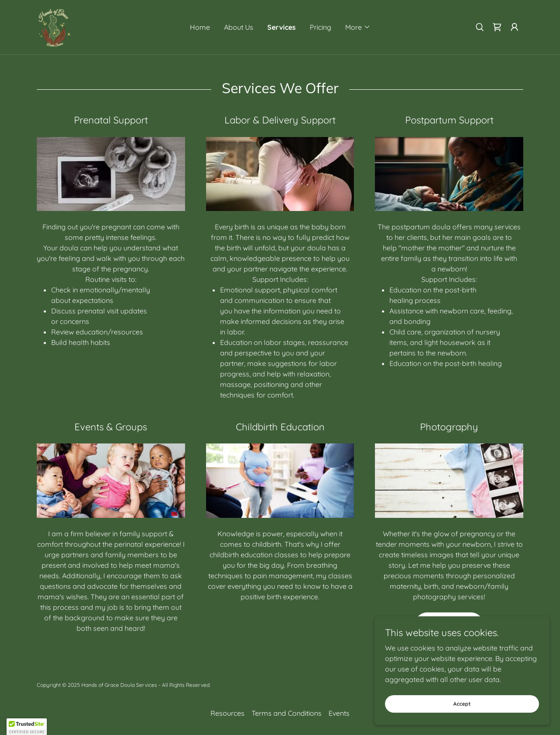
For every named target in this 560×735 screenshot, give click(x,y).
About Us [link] (239, 27)
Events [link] (339, 713)
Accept (462, 704)
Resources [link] (227, 713)
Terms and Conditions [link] (287, 713)
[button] (358, 27)
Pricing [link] (320, 27)
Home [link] (200, 27)
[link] (54, 26)
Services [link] (282, 27)
